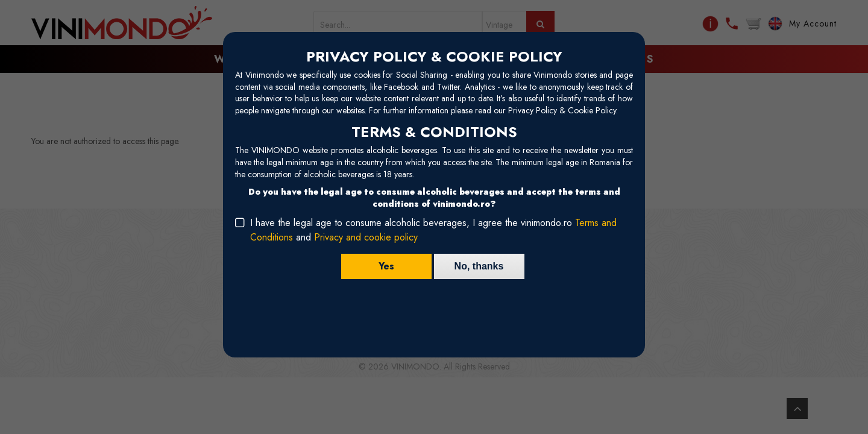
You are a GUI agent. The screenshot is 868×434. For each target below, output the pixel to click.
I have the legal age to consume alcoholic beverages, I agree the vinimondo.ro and (433, 230)
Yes (386, 266)
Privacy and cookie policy (366, 237)
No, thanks (479, 266)
